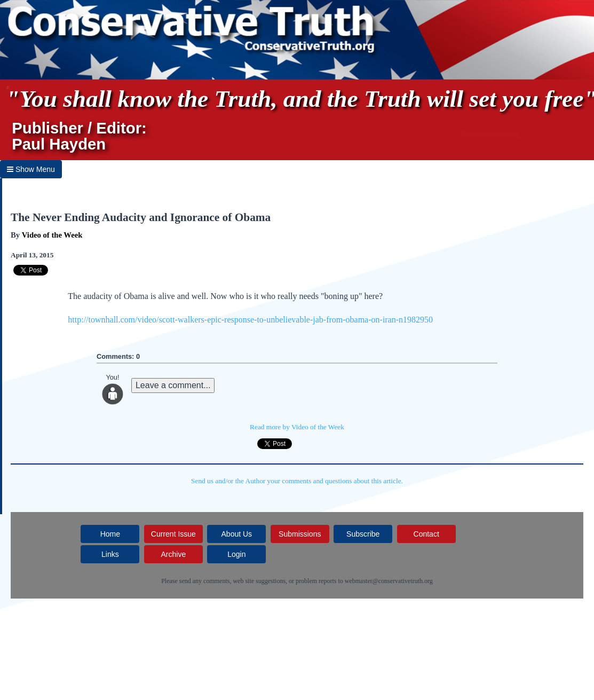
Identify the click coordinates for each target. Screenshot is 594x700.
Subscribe (363, 534)
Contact (426, 534)
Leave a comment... (173, 385)
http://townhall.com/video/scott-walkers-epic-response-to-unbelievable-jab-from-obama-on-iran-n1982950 (250, 320)
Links (110, 554)
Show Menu (31, 169)
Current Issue (173, 534)
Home (110, 534)
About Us (237, 534)
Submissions (300, 534)
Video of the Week (52, 235)
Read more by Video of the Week (297, 427)
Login (236, 554)
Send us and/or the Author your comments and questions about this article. (297, 481)
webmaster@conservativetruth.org (389, 581)
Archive (174, 554)
